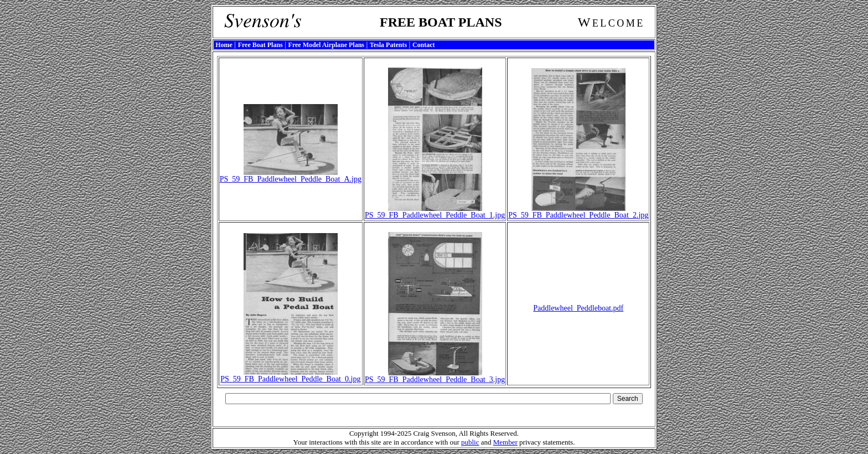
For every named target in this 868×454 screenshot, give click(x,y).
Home (224, 45)
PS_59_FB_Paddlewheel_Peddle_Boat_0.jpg (290, 376)
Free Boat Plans (260, 45)
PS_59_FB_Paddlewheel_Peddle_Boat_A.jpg (291, 176)
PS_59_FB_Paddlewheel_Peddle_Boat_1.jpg (435, 212)
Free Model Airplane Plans (326, 45)
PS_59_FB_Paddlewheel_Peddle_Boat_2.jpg (578, 212)
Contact (424, 45)
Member (505, 442)
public (470, 442)
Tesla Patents (388, 45)
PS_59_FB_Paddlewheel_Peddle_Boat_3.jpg (435, 376)
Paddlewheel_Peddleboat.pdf (578, 308)
